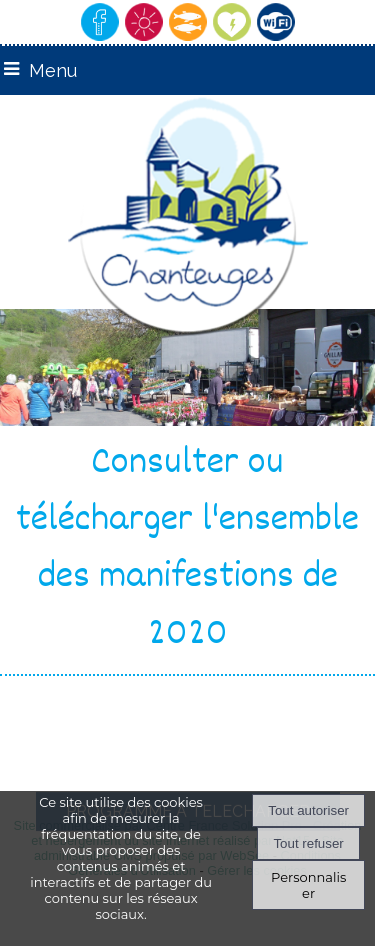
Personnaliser (308, 885)
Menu (53, 70)
